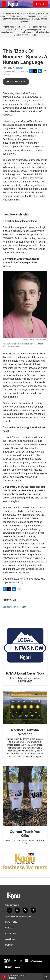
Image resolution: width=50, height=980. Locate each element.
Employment (11, 933)
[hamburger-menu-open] (4, 4)
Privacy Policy (11, 922)
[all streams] (46, 977)
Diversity (9, 945)
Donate (42, 4)
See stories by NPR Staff (15, 607)
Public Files (10, 928)
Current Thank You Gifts (25, 834)
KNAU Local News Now (25, 673)
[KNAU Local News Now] (25, 645)
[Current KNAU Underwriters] (25, 861)
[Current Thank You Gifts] (25, 796)
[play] (4, 977)
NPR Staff (18, 68)
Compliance (10, 939)
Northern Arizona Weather (25, 732)
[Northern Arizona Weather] (25, 708)
